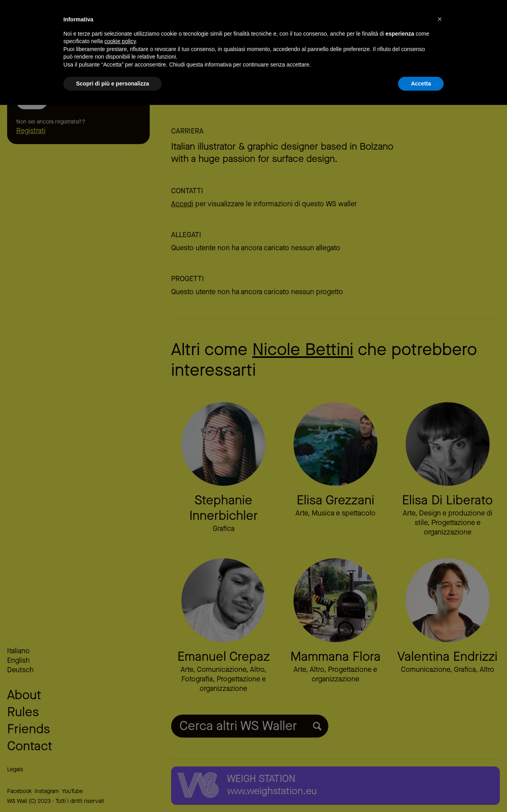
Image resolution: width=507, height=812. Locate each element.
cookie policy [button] (120, 748)
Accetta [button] (421, 790)
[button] (440, 726)
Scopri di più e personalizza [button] (112, 790)
